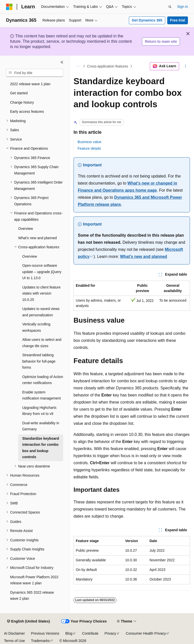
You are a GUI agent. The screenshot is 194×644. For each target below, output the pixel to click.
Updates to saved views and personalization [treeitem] (41, 312)
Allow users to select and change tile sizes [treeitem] (42, 343)
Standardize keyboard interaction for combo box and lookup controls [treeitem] (41, 448)
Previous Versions (45, 633)
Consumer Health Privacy (146, 633)
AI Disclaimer (14, 633)
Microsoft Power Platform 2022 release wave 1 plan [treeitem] (34, 580)
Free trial (177, 20)
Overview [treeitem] (26, 229)
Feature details (89, 148)
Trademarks (40, 641)
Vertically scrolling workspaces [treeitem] (36, 327)
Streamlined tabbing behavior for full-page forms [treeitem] (39, 361)
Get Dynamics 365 (147, 20)
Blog (69, 633)
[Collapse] (62, 62)
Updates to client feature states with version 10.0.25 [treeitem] (41, 293)
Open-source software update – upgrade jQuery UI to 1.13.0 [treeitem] (42, 272)
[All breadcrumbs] (78, 66)
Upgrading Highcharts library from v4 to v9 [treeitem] (39, 411)
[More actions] (186, 66)
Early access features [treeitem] (27, 112)
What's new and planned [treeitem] (38, 238)
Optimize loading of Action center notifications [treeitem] (43, 380)
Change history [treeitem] (22, 102)
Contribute (90, 633)
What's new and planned (143, 257)
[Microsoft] (9, 7)
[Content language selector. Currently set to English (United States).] (28, 621)
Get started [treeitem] (19, 93)
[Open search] (170, 7)
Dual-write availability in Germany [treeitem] (41, 426)
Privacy (110, 633)
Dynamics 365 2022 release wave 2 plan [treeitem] (32, 596)
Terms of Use (14, 641)
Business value (89, 142)
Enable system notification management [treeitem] (42, 395)
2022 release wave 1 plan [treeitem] (30, 84)
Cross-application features (108, 66)
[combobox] (35, 73)
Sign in (183, 7)
